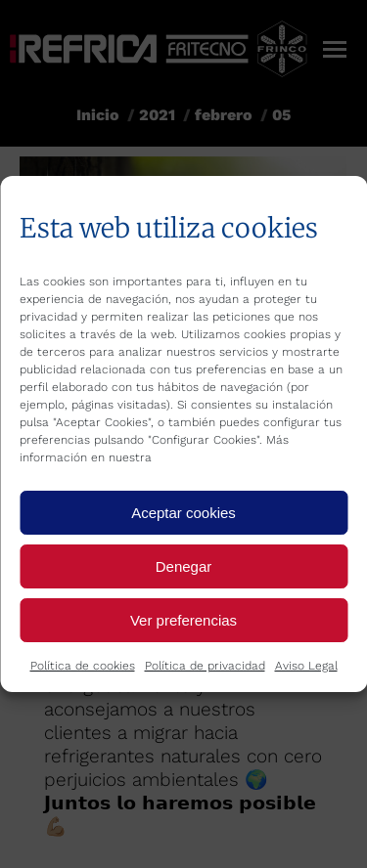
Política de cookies (83, 666)
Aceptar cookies (183, 513)
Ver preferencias (183, 620)
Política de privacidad (205, 666)
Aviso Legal (306, 666)
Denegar (184, 566)
